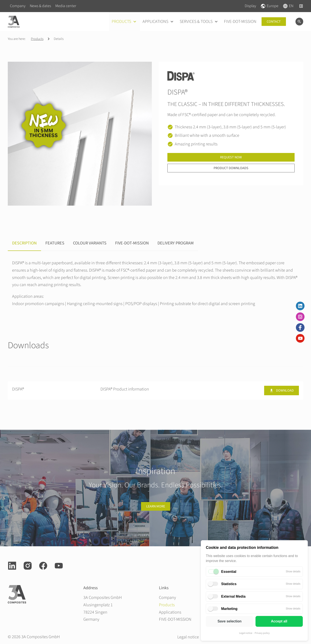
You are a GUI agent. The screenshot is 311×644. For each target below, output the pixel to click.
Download (282, 390)
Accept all (279, 621)
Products (37, 39)
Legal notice (246, 633)
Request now (231, 157)
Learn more (156, 506)
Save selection (229, 621)
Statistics (229, 584)
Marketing (229, 609)
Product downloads (231, 168)
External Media (233, 596)
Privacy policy (262, 633)
